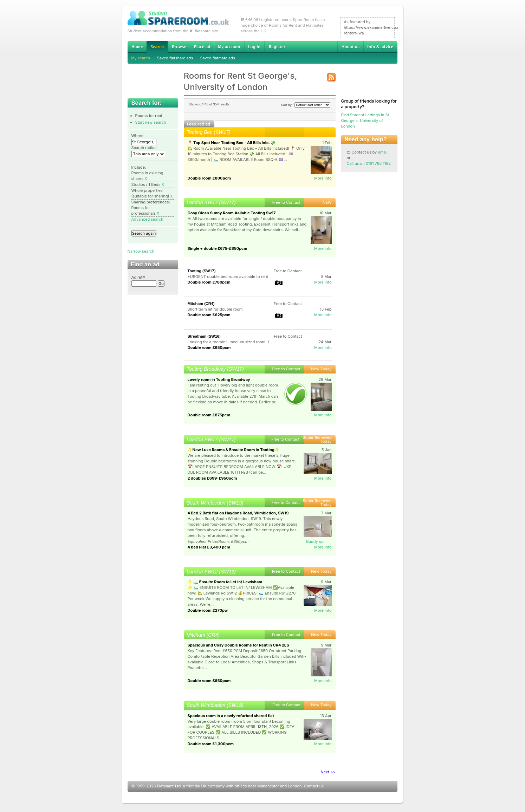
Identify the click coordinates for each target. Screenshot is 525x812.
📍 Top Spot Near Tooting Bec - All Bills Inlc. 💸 (232, 143)
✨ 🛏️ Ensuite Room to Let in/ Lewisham (225, 582)
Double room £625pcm (209, 315)
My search (141, 58)
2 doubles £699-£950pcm (212, 478)
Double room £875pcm (209, 415)
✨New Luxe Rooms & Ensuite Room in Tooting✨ (234, 450)
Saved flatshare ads (175, 58)
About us (350, 47)
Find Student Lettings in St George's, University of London (365, 121)
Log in (254, 47)
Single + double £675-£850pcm (218, 248)
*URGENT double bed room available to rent (228, 277)
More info (323, 178)
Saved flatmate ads (217, 58)
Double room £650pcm (209, 347)
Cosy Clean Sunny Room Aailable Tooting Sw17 (232, 213)
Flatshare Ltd (169, 786)
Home (137, 47)
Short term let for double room (215, 309)
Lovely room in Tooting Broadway (219, 379)
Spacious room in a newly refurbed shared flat (231, 716)
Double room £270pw (208, 610)
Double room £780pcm (209, 282)
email (383, 152)
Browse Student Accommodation (179, 47)
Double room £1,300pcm (211, 744)
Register (277, 47)
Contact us (314, 786)
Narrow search (141, 251)
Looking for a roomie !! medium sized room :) (228, 342)
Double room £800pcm (209, 178)
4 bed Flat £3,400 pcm (209, 547)
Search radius (144, 148)
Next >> (328, 772)
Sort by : (306, 105)
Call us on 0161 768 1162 (369, 163)
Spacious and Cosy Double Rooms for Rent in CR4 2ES (238, 645)
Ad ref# (138, 277)
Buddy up (315, 541)
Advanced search (147, 219)
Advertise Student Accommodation (202, 47)
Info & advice (380, 47)
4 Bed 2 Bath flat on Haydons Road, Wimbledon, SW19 (238, 513)
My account (229, 47)
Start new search (151, 122)
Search (157, 47)
